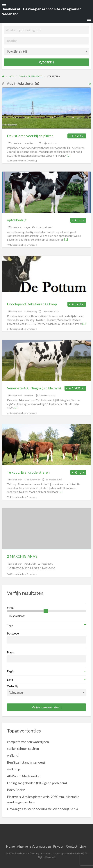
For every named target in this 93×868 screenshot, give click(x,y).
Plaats (11, 652)
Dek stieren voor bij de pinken (30, 136)
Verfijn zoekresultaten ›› (47, 707)
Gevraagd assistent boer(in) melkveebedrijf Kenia (42, 809)
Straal (11, 608)
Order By (47, 690)
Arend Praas (31, 143)
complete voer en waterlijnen (28, 742)
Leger (27, 227)
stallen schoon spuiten (23, 748)
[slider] (46, 611)
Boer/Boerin (16, 790)
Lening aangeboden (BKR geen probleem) (37, 783)
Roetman (29, 396)
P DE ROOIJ (30, 564)
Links (83, 846)
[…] (69, 156)
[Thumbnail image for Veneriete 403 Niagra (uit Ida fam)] (47, 360)
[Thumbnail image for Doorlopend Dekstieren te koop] (47, 276)
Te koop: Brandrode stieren (28, 472)
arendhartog (31, 312)
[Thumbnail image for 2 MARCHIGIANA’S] (47, 529)
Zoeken (46, 62)
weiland (13, 755)
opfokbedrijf (17, 220)
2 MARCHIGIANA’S (22, 556)
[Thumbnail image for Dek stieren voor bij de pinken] (47, 108)
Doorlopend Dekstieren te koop (32, 304)
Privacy (58, 846)
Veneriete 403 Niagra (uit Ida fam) (34, 388)
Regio (11, 671)
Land (10, 680)
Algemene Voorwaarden (34, 846)
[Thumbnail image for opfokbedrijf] (47, 192)
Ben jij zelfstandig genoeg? (26, 762)
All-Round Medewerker (24, 776)
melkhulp (14, 769)
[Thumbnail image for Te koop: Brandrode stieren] (47, 444)
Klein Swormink (32, 480)
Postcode (13, 633)
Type (10, 625)
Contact (72, 846)
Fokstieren (17, 143)
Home (10, 846)
